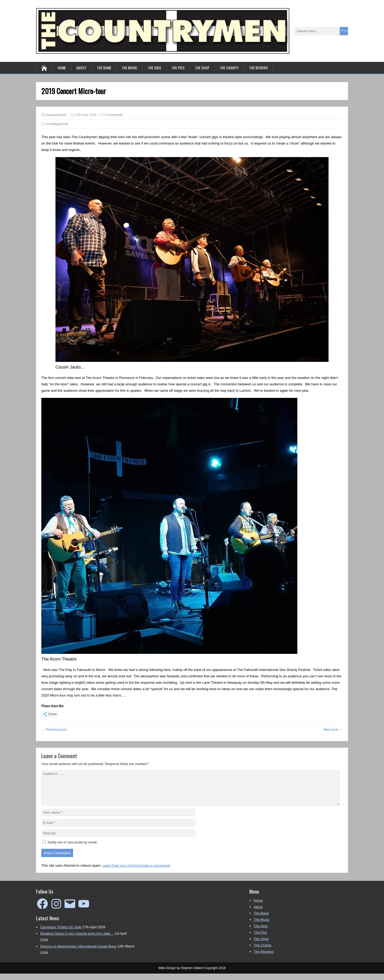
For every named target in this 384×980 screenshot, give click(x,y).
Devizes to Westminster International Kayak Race (78, 953)
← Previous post (54, 729)
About (81, 68)
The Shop (202, 68)
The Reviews (258, 68)
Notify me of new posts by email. (73, 849)
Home (62, 68)
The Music (129, 68)
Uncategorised (57, 124)
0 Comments (114, 115)
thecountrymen (56, 115)
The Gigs (154, 68)
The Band (104, 68)
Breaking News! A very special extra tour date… (77, 940)
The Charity (229, 68)
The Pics (178, 68)
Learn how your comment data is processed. (137, 872)
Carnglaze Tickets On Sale (61, 933)
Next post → (333, 729)
